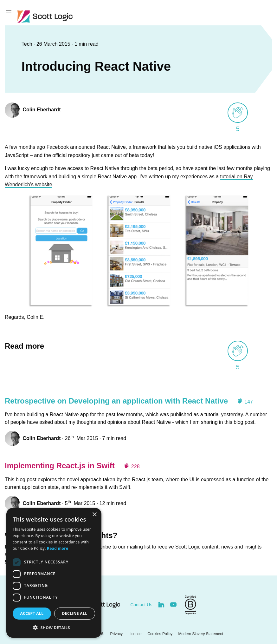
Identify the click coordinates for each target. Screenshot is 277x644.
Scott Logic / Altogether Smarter (46, 16)
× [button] (94, 515)
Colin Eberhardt (42, 110)
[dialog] (54, 573)
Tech (28, 44)
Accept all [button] (32, 613)
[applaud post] (238, 113)
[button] (54, 628)
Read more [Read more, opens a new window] (58, 548)
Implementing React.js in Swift (60, 466)
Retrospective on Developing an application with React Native (116, 401)
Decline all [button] (75, 613)
